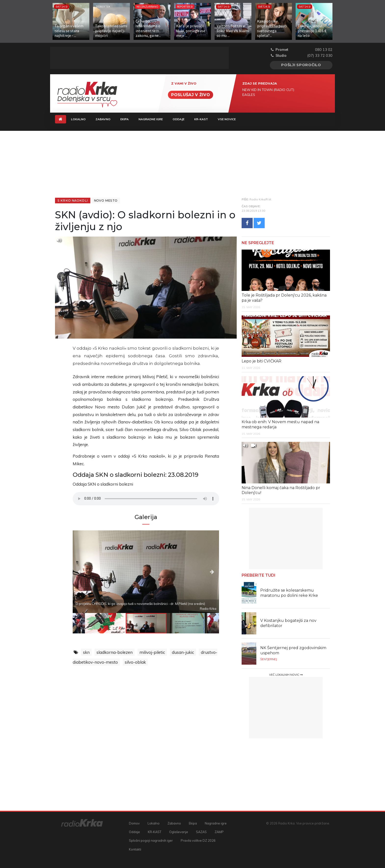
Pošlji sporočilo (301, 65)
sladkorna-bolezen (115, 652)
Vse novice (227, 119)
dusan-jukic (183, 652)
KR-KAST (201, 119)
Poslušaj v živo (191, 95)
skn (86, 652)
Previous (95, 572)
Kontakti (135, 849)
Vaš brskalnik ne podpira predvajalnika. (146, 499)
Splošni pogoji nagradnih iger (151, 840)
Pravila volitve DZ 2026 (198, 840)
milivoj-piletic (152, 652)
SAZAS (201, 832)
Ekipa (124, 119)
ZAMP (219, 832)
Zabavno (103, 119)
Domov (134, 823)
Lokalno (78, 119)
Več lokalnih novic (286, 675)
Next (197, 572)
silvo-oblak (135, 662)
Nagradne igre (151, 119)
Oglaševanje (179, 832)
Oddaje (179, 119)
